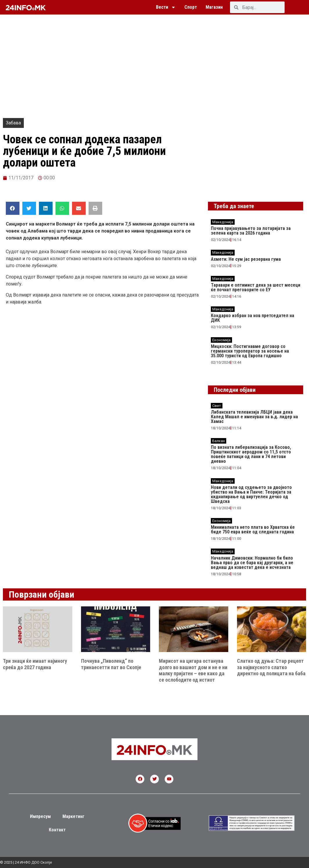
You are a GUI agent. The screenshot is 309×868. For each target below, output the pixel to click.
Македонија (223, 222)
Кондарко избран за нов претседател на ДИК (253, 318)
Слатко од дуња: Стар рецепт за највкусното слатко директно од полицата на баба (271, 667)
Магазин (214, 7)
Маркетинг (73, 816)
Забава (13, 123)
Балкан (219, 441)
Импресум (40, 816)
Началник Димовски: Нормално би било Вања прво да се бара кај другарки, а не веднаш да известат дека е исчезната (252, 563)
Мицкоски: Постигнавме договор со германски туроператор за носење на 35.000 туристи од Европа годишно (250, 351)
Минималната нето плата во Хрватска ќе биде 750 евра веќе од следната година (253, 529)
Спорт (191, 7)
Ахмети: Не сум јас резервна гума (246, 259)
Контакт (57, 830)
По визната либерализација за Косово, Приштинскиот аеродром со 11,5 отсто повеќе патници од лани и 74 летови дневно (251, 454)
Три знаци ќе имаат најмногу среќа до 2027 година (35, 664)
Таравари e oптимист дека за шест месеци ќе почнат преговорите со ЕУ (256, 287)
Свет (217, 406)
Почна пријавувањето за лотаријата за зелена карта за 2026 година (251, 231)
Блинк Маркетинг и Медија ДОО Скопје (266, 860)
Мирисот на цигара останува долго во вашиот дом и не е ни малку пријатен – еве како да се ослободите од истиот (193, 670)
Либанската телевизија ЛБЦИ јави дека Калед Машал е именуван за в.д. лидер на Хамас (254, 417)
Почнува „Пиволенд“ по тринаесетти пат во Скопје (111, 664)
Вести (166, 7)
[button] (13, 208)
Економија (221, 340)
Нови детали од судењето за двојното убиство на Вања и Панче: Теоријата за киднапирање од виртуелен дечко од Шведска (251, 494)
